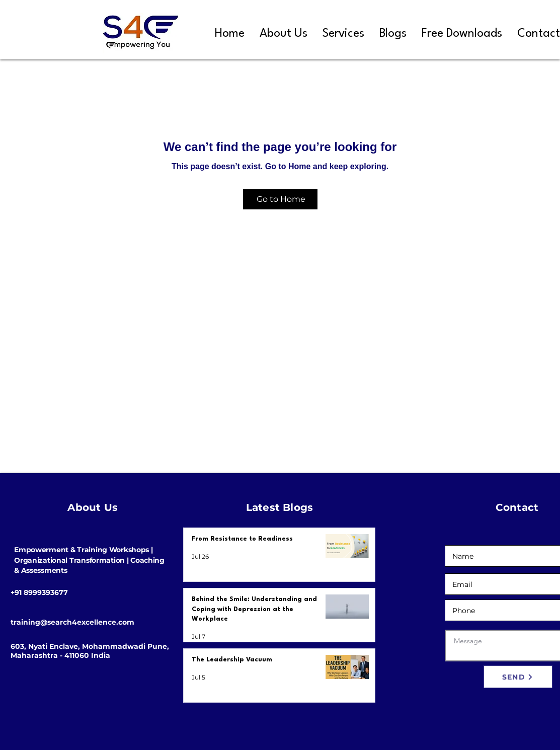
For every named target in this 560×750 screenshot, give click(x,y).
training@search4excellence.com (72, 622)
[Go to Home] (280, 199)
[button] (343, 34)
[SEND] (518, 677)
